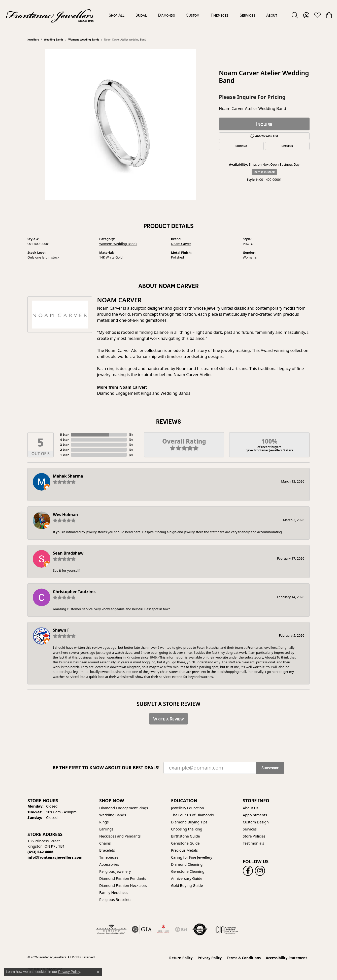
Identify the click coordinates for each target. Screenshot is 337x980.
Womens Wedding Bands (84, 40)
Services (247, 15)
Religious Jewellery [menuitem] (115, 871)
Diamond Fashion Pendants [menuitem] (123, 878)
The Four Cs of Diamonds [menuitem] (192, 815)
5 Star (64, 435)
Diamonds (166, 15)
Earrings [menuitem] (106, 829)
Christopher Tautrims (74, 592)
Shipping (241, 146)
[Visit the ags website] (111, 929)
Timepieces (220, 15)
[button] (295, 15)
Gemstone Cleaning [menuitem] (188, 871)
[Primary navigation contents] (193, 15)
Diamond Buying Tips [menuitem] (189, 822)
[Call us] (55, 857)
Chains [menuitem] (105, 843)
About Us (251, 808)
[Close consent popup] (98, 972)
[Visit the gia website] (142, 929)
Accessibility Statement (286, 958)
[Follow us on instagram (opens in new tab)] (260, 871)
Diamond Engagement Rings (124, 393)
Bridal (141, 15)
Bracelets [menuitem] (107, 850)
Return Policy (181, 958)
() (131, 435)
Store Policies (254, 836)
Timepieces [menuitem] (109, 857)
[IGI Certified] (181, 929)
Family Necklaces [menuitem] (114, 893)
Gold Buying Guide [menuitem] (187, 885)
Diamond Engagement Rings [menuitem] (124, 808)
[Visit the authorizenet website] (200, 929)
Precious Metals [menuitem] (184, 850)
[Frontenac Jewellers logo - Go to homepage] (50, 15)
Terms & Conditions (244, 958)
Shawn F (61, 630)
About (272, 15)
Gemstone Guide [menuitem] (185, 843)
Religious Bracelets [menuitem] (115, 900)
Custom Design (256, 822)
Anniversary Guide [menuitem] (187, 878)
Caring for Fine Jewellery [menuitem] (192, 857)
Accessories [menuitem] (109, 864)
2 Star (64, 450)
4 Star (64, 440)
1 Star (64, 455)
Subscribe (270, 768)
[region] (121, 125)
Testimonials (253, 843)
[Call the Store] (40, 852)
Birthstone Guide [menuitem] (186, 836)
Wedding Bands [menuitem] (113, 815)
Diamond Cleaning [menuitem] (187, 864)
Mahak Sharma (68, 476)
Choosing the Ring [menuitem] (187, 829)
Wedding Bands (54, 40)
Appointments (255, 815)
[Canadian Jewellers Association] (227, 929)
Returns (287, 146)
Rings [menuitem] (104, 822)
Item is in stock (264, 172)
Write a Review (168, 719)
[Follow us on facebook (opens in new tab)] (248, 871)
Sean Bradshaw (68, 553)
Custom (193, 15)
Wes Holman (65, 515)
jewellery (33, 40)
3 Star (64, 445)
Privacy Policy (210, 958)
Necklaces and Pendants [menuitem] (120, 836)
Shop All (117, 15)
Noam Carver (181, 244)
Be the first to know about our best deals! (106, 768)
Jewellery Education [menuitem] (188, 808)
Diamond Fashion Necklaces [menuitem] (123, 885)
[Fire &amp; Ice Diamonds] (163, 929)
